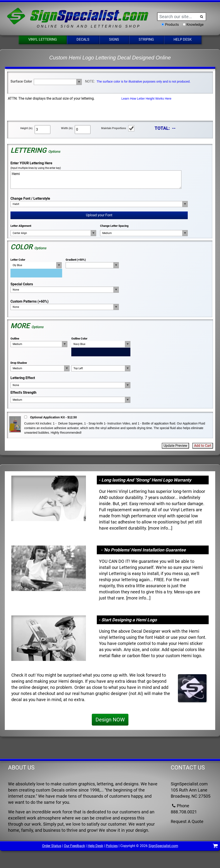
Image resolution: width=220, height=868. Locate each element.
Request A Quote (187, 821)
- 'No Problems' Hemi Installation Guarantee (143, 550)
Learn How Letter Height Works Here (146, 99)
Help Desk (183, 39)
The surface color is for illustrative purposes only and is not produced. (143, 81)
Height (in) (26, 128)
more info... (160, 528)
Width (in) (67, 128)
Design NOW (110, 720)
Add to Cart (203, 446)
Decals (83, 39)
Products (172, 25)
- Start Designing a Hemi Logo (128, 620)
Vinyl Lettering (43, 39)
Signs (114, 39)
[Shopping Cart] (215, 846)
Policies (112, 846)
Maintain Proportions (114, 128)
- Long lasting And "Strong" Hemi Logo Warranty (145, 480)
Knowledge (195, 25)
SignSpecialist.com (163, 846)
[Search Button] (201, 17)
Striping (146, 39)
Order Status (52, 846)
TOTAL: (162, 128)
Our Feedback (74, 846)
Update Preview (175, 446)
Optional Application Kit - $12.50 (53, 417)
